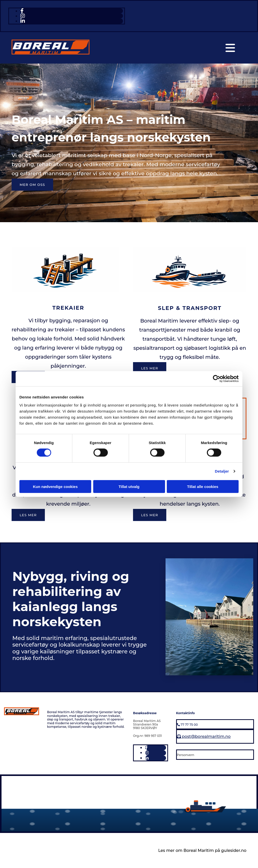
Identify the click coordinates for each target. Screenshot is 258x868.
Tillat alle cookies (203, 486)
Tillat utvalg (129, 486)
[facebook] (22, 11)
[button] (32, 185)
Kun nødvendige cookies (55, 486)
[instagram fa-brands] (23, 16)
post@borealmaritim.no (204, 736)
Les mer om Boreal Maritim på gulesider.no (202, 850)
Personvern (186, 755)
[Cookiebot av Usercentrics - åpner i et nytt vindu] (217, 379)
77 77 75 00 (187, 725)
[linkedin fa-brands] (23, 21)
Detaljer (222, 471)
